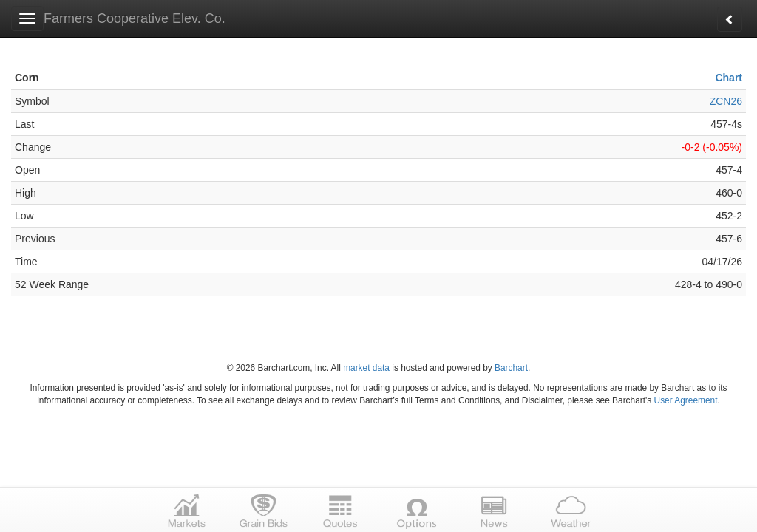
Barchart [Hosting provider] (511, 368)
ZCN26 (726, 101)
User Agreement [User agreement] (686, 400)
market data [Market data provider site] (366, 368)
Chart (729, 78)
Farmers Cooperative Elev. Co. (135, 18)
